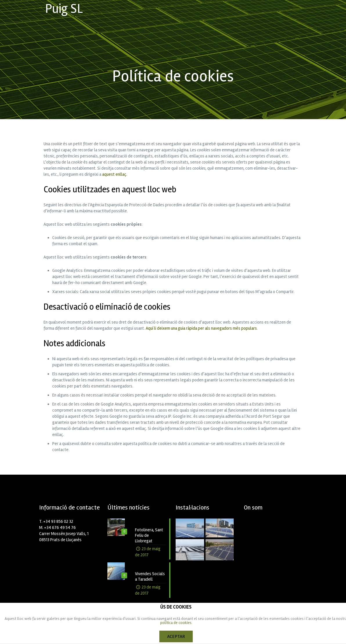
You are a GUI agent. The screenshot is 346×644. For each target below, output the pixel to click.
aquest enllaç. (115, 174)
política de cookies (176, 623)
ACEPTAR (176, 636)
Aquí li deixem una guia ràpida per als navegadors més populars (201, 328)
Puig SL (64, 9)
